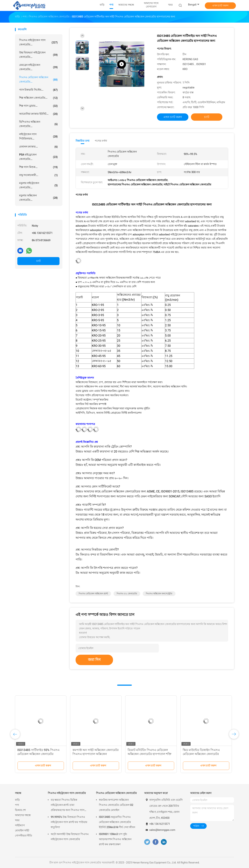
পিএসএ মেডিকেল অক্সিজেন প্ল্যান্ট (93, 594)
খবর (17, 820)
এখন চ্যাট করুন (220, 5)
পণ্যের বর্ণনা (101, 141)
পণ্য (17, 805)
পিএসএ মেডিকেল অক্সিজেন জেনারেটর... (38, 79)
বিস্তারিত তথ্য (83, 141)
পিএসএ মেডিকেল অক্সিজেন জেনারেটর (116, 793)
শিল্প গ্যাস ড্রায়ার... (38, 106)
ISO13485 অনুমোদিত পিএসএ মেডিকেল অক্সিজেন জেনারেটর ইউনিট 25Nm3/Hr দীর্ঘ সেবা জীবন (117, 822)
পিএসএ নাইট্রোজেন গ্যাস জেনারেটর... (38, 42)
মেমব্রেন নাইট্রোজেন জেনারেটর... (38, 67)
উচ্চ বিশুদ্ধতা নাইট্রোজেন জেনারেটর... (38, 55)
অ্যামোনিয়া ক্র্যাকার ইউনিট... (38, 114)
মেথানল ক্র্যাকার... (38, 147)
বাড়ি (17, 800)
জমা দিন (94, 660)
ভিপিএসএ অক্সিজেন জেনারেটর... (38, 124)
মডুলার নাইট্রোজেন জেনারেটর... (38, 185)
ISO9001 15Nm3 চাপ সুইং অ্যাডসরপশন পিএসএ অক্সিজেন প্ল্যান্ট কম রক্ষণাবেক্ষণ (115, 839)
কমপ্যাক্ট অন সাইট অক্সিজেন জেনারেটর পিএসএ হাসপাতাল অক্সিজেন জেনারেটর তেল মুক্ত (96, 754)
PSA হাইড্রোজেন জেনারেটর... (38, 157)
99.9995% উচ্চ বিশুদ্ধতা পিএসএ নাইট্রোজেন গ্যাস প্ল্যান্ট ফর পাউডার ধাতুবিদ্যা (69, 822)
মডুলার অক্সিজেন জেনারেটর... (38, 198)
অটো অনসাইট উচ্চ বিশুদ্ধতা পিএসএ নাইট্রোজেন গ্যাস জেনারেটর (70, 837)
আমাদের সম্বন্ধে (23, 815)
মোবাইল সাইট (22, 830)
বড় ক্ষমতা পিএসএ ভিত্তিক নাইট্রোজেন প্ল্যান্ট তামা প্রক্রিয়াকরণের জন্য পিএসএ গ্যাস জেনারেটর (68, 805)
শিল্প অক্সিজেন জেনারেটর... (38, 98)
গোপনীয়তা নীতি (24, 836)
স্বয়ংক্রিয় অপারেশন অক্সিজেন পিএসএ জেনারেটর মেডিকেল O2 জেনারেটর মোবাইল (116, 805)
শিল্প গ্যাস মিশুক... (38, 167)
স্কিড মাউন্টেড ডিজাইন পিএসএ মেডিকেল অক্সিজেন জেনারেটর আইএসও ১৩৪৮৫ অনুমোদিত (201, 754)
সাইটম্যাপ (20, 825)
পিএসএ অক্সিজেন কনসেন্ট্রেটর (159, 594)
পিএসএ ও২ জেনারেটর (127, 594)
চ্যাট (39, 261)
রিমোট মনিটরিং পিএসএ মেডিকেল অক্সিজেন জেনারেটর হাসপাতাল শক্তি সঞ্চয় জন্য (150, 754)
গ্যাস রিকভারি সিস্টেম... (38, 90)
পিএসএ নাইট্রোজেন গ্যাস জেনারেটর (67, 793)
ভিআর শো (20, 810)
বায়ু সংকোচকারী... (38, 175)
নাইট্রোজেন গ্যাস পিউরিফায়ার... (38, 136)
